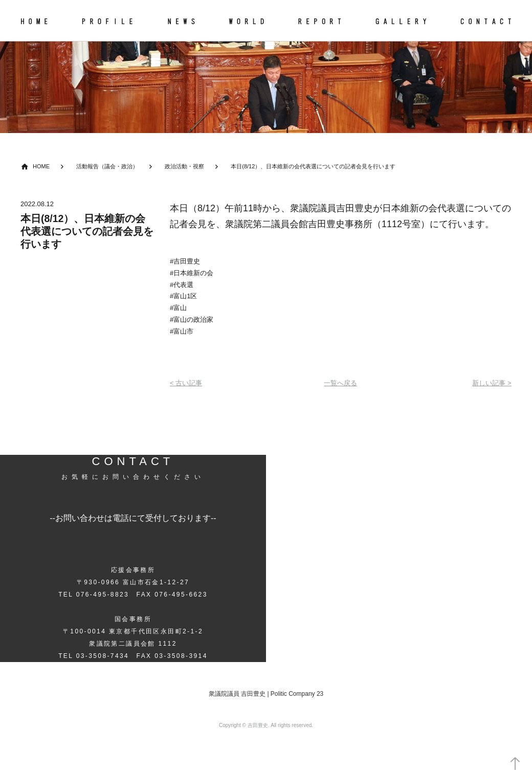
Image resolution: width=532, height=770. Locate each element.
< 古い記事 (186, 383)
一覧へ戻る (340, 383)
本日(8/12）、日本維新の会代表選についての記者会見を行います (313, 166)
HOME (41, 166)
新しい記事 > (492, 383)
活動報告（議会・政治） (107, 166)
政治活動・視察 (184, 166)
